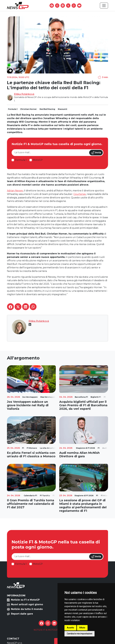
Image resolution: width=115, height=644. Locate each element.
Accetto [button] (70, 628)
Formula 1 (21, 160)
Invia (96, 153)
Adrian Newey (15, 191)
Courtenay (80, 194)
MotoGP (38, 160)
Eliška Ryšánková (24, 94)
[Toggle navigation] (104, 6)
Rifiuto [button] (82, 628)
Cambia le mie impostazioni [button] (79, 634)
